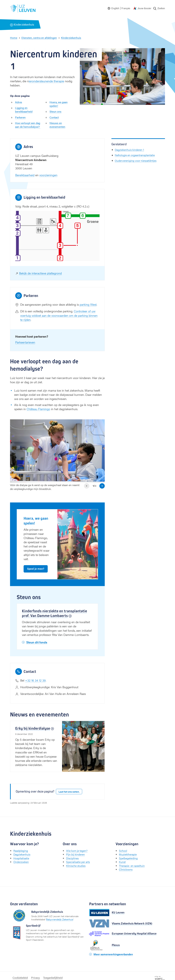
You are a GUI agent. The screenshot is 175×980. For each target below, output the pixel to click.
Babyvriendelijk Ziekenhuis (60, 919)
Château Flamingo (38, 409)
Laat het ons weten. (69, 792)
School (123, 851)
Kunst (122, 862)
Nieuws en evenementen (57, 125)
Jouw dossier (144, 8)
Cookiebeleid (20, 978)
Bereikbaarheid (25, 175)
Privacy (35, 978)
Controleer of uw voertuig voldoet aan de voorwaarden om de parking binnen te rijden (59, 315)
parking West (88, 304)
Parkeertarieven (25, 342)
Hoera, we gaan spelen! (59, 104)
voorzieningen (48, 175)
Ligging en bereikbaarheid (24, 110)
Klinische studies (76, 866)
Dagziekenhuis (22, 854)
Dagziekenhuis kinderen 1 (129, 150)
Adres (19, 102)
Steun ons (55, 111)
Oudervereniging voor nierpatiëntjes (136, 161)
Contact (54, 117)
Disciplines (72, 858)
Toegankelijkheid (53, 978)
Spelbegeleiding (128, 858)
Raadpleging (21, 851)
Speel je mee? (36, 569)
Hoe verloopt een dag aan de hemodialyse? (28, 125)
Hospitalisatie (21, 858)
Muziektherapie (128, 854)
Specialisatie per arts (78, 862)
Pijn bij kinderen (75, 854)
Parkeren (20, 117)
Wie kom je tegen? (77, 851)
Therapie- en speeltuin (132, 866)
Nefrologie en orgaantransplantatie (135, 155)
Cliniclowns (126, 869)
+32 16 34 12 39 (35, 680)
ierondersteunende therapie (46, 81)
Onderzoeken (21, 862)
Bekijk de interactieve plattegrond (40, 273)
